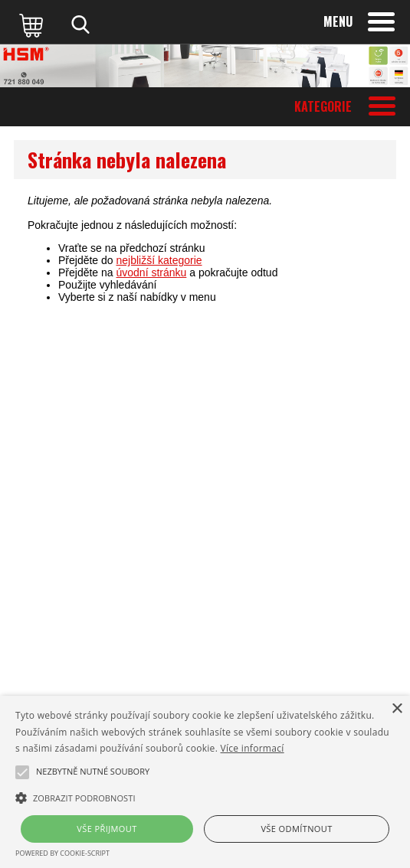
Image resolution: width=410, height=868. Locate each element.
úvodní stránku (152, 272)
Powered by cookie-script (62, 853)
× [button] (397, 709)
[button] (205, 797)
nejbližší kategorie (159, 260)
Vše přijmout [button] (107, 829)
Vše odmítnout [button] (296, 829)
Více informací (253, 748)
